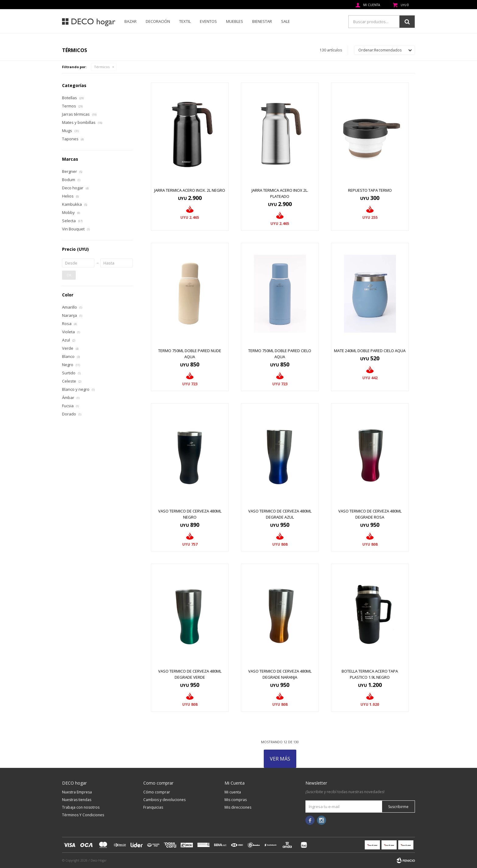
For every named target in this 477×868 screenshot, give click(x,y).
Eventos (208, 21)
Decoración (158, 21)
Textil (185, 21)
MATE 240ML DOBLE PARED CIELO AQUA (370, 351)
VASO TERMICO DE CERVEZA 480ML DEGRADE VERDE (190, 674)
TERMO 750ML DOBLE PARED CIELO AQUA (280, 354)
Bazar (131, 21)
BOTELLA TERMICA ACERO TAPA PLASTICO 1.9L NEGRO (370, 674)
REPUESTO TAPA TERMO (370, 190)
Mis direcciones (238, 807)
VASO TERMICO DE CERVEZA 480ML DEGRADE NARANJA (280, 674)
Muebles (235, 21)
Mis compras (236, 800)
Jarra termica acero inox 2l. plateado (280, 193)
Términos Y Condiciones (83, 815)
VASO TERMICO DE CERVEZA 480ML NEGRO (190, 514)
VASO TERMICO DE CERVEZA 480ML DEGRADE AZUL (280, 514)
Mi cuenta (233, 792)
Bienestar (262, 21)
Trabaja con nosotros (81, 807)
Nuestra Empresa (77, 792)
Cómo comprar (157, 792)
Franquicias (153, 807)
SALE (286, 21)
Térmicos (102, 67)
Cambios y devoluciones (164, 800)
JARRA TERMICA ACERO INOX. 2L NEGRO (190, 190)
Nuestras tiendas (77, 800)
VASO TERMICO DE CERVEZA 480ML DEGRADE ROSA (370, 514)
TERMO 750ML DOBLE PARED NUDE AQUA (190, 354)
